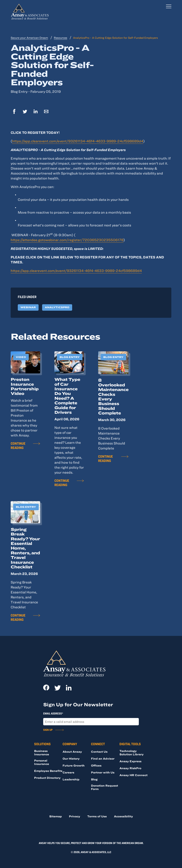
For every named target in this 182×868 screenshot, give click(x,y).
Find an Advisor (103, 759)
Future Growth (74, 765)
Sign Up (48, 730)
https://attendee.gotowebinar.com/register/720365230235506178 (67, 240)
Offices (96, 765)
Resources (61, 38)
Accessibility (123, 816)
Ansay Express (130, 761)
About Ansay (72, 752)
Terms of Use (97, 816)
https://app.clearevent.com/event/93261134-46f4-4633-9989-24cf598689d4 (78, 141)
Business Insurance (42, 753)
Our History (71, 759)
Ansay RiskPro (130, 768)
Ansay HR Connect (133, 775)
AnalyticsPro (57, 307)
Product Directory (47, 778)
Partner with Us (103, 772)
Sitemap (56, 816)
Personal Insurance (42, 762)
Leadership (71, 779)
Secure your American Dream (29, 38)
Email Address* (53, 713)
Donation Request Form (105, 787)
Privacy (75, 816)
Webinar (28, 307)
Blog (94, 779)
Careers (68, 772)
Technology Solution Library (132, 753)
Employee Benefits (48, 771)
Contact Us (99, 752)
